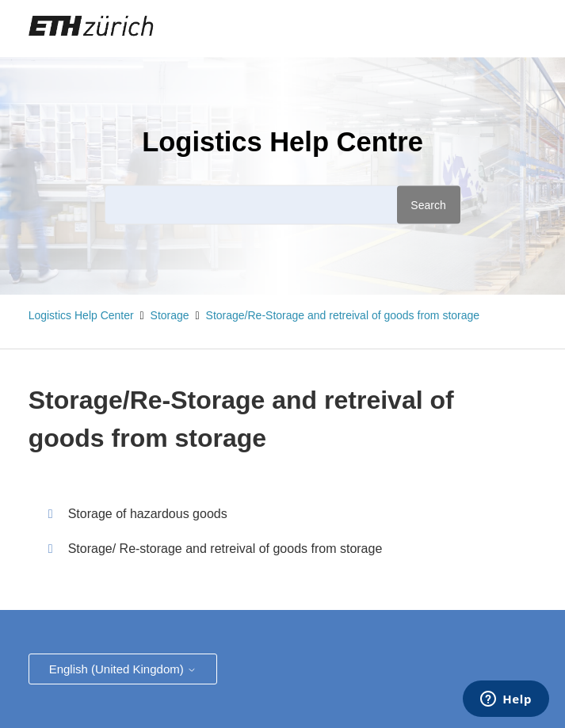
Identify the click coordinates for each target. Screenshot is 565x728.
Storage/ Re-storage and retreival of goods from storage (225, 549)
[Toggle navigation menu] (475, 28)
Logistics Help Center (81, 315)
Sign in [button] (512, 28)
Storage (170, 315)
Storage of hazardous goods (148, 514)
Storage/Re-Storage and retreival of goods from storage (343, 315)
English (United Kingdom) (123, 669)
